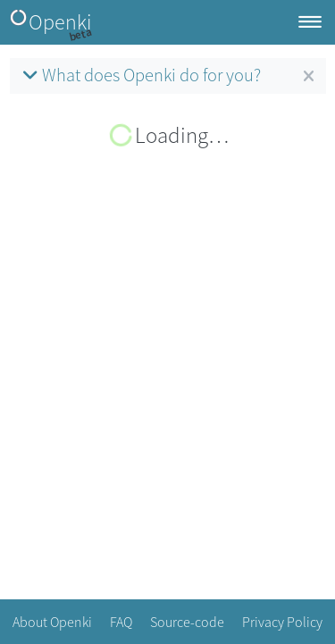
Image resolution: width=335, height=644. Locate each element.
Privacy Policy (282, 622)
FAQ (121, 622)
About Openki (52, 622)
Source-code (187, 622)
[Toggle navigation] (310, 23)
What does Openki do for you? (140, 75)
